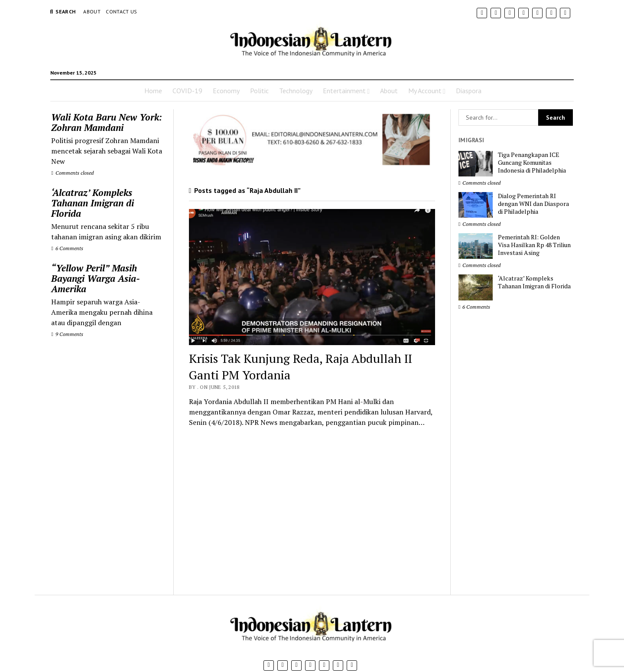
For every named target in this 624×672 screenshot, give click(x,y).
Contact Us (122, 11)
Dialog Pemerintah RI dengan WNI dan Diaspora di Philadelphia (533, 204)
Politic (259, 91)
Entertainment (344, 91)
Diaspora (469, 91)
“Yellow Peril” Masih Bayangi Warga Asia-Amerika (96, 278)
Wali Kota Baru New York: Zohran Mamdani (107, 122)
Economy (226, 91)
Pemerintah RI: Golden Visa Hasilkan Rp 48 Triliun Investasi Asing (534, 245)
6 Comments (67, 248)
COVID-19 (187, 91)
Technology (296, 91)
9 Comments (67, 334)
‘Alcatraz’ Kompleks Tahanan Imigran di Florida (93, 203)
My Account (425, 91)
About (92, 11)
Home (153, 91)
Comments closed (72, 173)
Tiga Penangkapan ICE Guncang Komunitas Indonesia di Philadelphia (532, 163)
